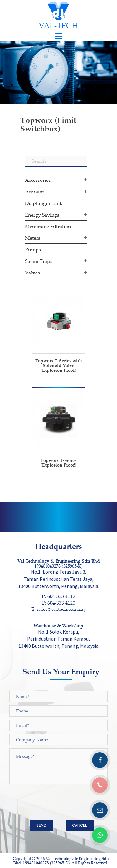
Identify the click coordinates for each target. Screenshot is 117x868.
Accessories (38, 180)
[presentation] (57, 804)
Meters (33, 238)
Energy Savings (42, 215)
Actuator (35, 191)
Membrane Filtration (48, 226)
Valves (32, 273)
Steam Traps (39, 261)
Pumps (33, 249)
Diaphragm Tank (44, 203)
